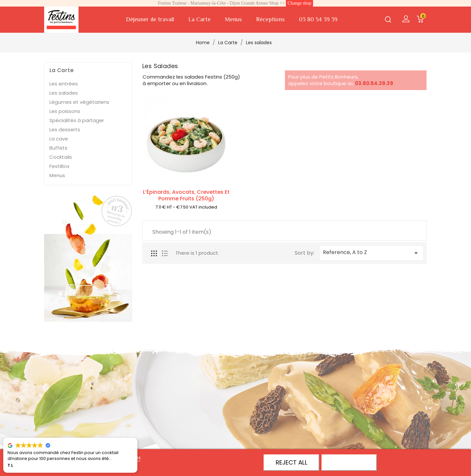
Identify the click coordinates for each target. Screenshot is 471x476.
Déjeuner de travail (150, 19)
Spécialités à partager (77, 120)
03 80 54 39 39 (318, 19)
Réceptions (270, 19)
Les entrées (64, 84)
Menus (233, 19)
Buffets (58, 148)
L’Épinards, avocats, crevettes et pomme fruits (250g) (186, 196)
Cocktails (61, 157)
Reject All (292, 462)
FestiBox (59, 166)
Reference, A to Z (371, 253)
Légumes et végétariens (79, 102)
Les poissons (65, 111)
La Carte (200, 19)
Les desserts (65, 129)
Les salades (64, 93)
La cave (59, 139)
